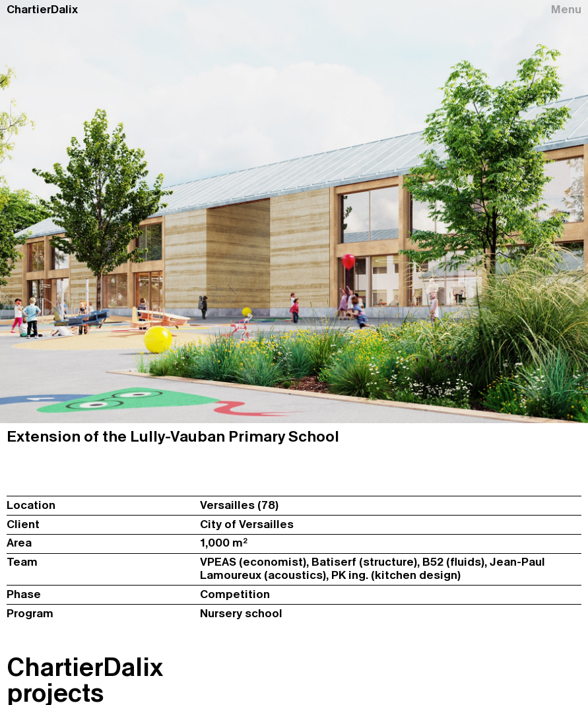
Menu (566, 10)
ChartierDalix (42, 10)
